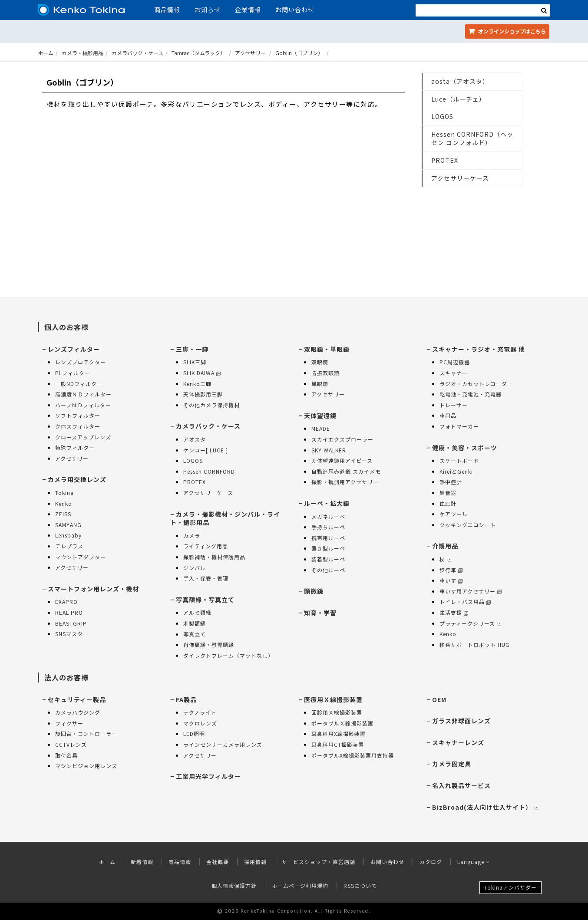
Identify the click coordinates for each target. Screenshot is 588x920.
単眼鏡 (320, 384)
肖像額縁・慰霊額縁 (209, 645)
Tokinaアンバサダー (510, 887)
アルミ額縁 (197, 612)
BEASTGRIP (71, 623)
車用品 (448, 415)
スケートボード (459, 460)
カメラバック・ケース (208, 426)
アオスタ (195, 439)
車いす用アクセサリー (471, 591)
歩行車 (451, 570)
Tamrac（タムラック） (198, 53)
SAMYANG (68, 525)
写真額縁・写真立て (205, 600)
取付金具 (66, 755)
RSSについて (360, 885)
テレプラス (69, 546)
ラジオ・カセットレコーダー (476, 384)
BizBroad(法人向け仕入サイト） (485, 807)
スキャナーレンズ (458, 742)
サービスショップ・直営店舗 (319, 862)
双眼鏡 (320, 362)
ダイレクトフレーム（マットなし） (228, 655)
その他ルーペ (328, 570)
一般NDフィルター (79, 384)
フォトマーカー (459, 426)
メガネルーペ (328, 516)
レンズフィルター (74, 349)
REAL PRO (69, 612)
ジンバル (195, 568)
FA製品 (186, 699)
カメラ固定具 (452, 764)
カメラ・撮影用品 (83, 53)
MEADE (321, 428)
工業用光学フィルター (208, 776)
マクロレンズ (200, 723)
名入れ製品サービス (461, 785)
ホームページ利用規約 (300, 885)
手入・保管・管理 (206, 578)
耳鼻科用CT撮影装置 (338, 744)
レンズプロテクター (81, 362)
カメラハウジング (78, 712)
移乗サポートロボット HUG (475, 645)
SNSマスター (72, 634)
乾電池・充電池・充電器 (471, 394)
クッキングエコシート (468, 525)
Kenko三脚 (197, 384)
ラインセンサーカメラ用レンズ (223, 744)
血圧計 (448, 503)
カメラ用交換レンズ (77, 479)
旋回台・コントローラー (86, 734)
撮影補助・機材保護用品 (214, 557)
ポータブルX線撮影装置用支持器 (353, 755)
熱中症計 (451, 482)
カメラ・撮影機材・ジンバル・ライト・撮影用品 (225, 518)
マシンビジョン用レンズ (86, 766)
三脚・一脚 (192, 349)
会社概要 (218, 862)
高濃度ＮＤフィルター (83, 394)
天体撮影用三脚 (203, 394)
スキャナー (454, 373)
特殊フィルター (75, 447)
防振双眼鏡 (325, 373)
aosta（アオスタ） (460, 81)
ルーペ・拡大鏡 (327, 503)
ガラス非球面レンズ (461, 721)
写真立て (195, 634)
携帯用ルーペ (328, 538)
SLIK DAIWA (202, 373)
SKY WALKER (329, 450)
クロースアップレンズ (83, 437)
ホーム (46, 53)
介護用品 (445, 546)
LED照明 (194, 734)
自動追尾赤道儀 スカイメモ (346, 471)
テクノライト (200, 712)
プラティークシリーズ (470, 623)
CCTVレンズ (71, 744)
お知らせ (208, 10)
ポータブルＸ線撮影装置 (342, 723)
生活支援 (454, 612)
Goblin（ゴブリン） (299, 53)
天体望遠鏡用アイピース (342, 460)
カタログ (431, 862)
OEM (439, 699)
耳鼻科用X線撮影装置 (339, 734)
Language (474, 862)
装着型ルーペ (328, 559)
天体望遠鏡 (320, 415)
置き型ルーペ (328, 548)
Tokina (64, 493)
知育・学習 (320, 613)
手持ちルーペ (328, 527)
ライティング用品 (206, 546)
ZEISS (63, 514)
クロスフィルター (78, 426)
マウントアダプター (81, 557)
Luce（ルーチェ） (458, 99)
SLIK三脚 (195, 362)
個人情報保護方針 (234, 885)
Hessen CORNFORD (209, 471)
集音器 (448, 493)
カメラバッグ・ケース (137, 53)
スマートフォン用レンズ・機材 (93, 589)
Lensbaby (68, 535)
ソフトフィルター (78, 415)
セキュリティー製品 (77, 699)
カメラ (192, 536)
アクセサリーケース (460, 178)
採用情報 (255, 862)
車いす (451, 580)
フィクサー (69, 723)
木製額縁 (195, 623)
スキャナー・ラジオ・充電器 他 (479, 349)
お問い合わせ (295, 10)
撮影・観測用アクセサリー (345, 482)
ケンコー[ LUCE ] (206, 450)
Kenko (64, 503)
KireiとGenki (456, 471)
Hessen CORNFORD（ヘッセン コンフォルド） (472, 138)
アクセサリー (250, 53)
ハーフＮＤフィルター (83, 405)
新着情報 (142, 862)
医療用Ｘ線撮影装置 (333, 699)
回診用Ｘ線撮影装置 (337, 712)
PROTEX (445, 160)
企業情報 (248, 10)
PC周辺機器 (455, 362)
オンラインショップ (507, 31)
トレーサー (454, 405)
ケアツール (454, 514)
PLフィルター (73, 373)
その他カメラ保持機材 (211, 405)
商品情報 (167, 10)
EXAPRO (66, 602)
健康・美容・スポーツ (465, 448)
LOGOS (442, 116)
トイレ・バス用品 (465, 602)
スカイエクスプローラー (342, 439)
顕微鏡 (314, 591)
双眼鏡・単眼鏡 (327, 349)
